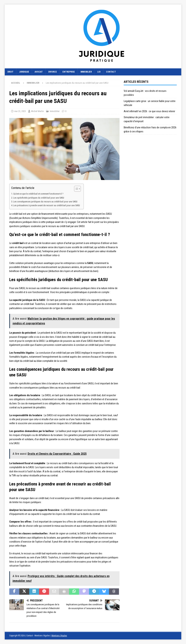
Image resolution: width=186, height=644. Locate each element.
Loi (99, 72)
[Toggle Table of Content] (76, 189)
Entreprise (69, 72)
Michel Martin (37, 111)
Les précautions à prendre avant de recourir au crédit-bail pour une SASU (47, 205)
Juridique (24, 72)
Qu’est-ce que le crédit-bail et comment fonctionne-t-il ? (38, 194)
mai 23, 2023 (20, 111)
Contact (111, 72)
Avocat (39, 72)
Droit (10, 72)
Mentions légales (59, 636)
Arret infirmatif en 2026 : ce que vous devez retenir (149, 111)
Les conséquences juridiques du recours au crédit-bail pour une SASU (45, 202)
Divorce (53, 72)
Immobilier (86, 72)
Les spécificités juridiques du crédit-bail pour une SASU (39, 198)
